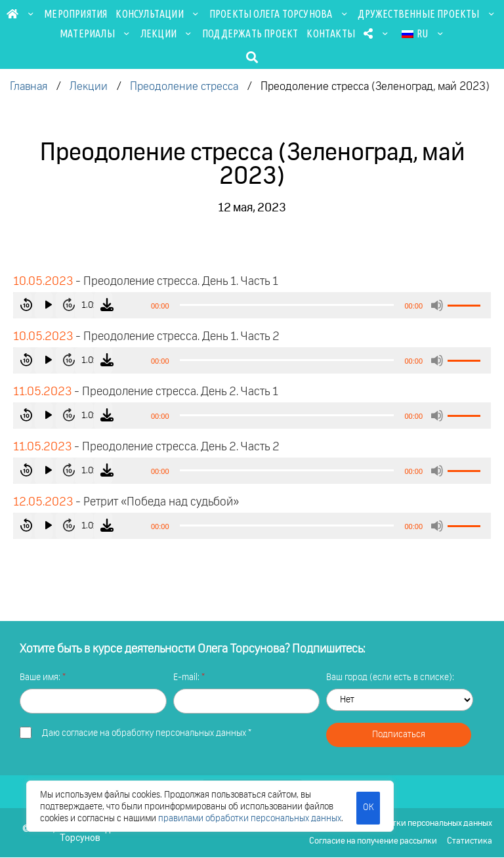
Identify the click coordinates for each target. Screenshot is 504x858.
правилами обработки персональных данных (250, 819)
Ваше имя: (41, 677)
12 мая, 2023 (252, 208)
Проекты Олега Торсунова (280, 14)
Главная (29, 87)
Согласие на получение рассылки (372, 842)
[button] (252, 57)
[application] (252, 305)
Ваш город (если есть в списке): (390, 677)
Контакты (331, 33)
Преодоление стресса (184, 87)
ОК (368, 807)
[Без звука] (437, 305)
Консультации (158, 14)
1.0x (109, 305)
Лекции (167, 33)
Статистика (470, 842)
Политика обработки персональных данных (409, 824)
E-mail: (187, 677)
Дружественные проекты (427, 14)
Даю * (147, 733)
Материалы (96, 33)
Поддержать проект (250, 33)
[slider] (287, 305)
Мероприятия (75, 14)
